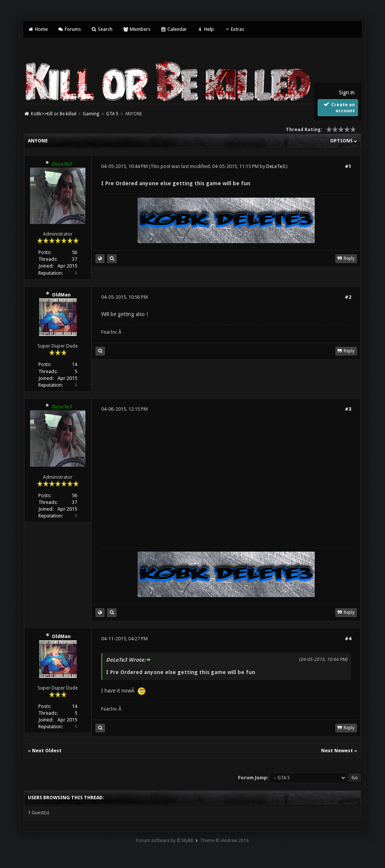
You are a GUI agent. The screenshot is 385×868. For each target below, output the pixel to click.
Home (38, 29)
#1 (348, 166)
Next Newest (337, 751)
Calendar (174, 29)
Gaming (91, 114)
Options (344, 141)
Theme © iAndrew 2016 (224, 841)
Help (205, 29)
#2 (348, 297)
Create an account (339, 107)
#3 (348, 409)
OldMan (61, 295)
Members (136, 29)
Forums (69, 29)
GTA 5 (112, 114)
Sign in (347, 92)
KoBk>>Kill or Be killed (54, 114)
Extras (234, 29)
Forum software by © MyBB (165, 841)
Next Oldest (47, 751)
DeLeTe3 (276, 166)
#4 (348, 639)
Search (102, 29)
